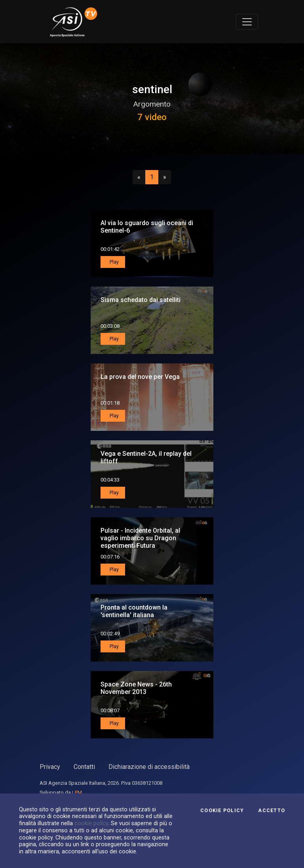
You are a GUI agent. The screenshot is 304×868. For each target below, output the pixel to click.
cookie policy (91, 823)
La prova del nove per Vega (140, 377)
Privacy (50, 767)
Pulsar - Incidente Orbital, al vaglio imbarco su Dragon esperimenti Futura (140, 538)
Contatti (84, 767)
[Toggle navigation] (247, 22)
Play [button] (114, 262)
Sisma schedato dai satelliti (141, 300)
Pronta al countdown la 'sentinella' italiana (134, 611)
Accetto (272, 811)
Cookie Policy (222, 811)
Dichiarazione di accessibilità (149, 767)
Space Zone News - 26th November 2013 (136, 688)
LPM (77, 792)
